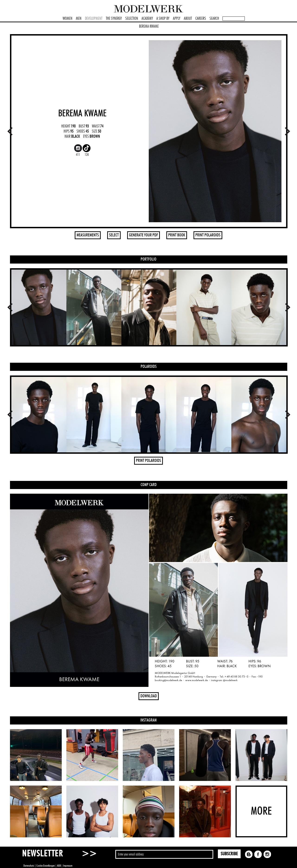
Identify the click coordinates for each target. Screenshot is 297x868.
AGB (59, 866)
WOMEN (68, 19)
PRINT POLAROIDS (208, 235)
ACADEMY (147, 19)
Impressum (68, 866)
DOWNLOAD (149, 696)
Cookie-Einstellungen (46, 866)
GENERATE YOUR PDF (144, 235)
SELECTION (132, 19)
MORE (261, 811)
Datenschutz (29, 866)
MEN (79, 19)
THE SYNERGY (114, 19)
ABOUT (188, 19)
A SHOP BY (163, 19)
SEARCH (214, 19)
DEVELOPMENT (94, 19)
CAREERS (201, 19)
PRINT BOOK (177, 235)
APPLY (177, 19)
